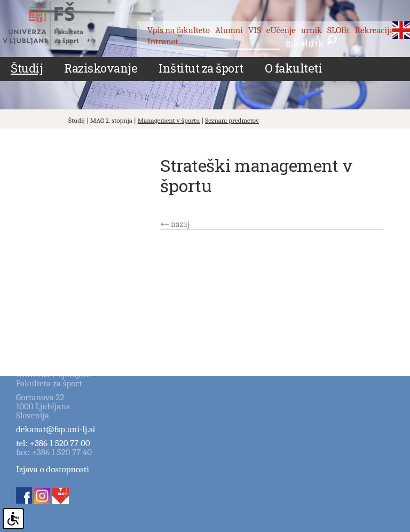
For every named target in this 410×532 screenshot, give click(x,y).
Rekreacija (374, 30)
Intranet (163, 41)
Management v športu (169, 120)
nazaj (180, 224)
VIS (255, 30)
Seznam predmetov (232, 120)
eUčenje (281, 30)
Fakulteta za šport (55, 25)
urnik (312, 30)
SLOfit (338, 30)
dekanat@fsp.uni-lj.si (56, 429)
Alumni (229, 30)
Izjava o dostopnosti (53, 469)
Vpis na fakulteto (179, 30)
